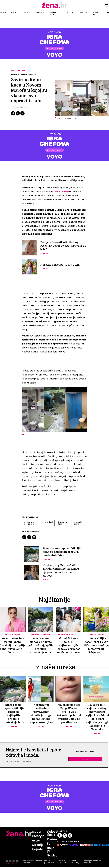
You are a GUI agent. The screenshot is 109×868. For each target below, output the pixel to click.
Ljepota (70, 12)
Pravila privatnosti (49, 862)
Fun (107, 12)
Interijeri (49, 522)
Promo (52, 839)
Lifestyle (83, 12)
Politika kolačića (62, 862)
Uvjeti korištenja (76, 862)
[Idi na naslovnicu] (55, 8)
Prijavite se (85, 759)
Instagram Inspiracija (29, 523)
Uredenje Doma (78, 523)
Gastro (40, 12)
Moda (3, 12)
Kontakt (38, 861)
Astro (14, 12)
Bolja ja (96, 13)
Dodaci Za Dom (62, 523)
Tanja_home (61, 192)
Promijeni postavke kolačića (93, 862)
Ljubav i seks (53, 13)
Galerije (27, 12)
